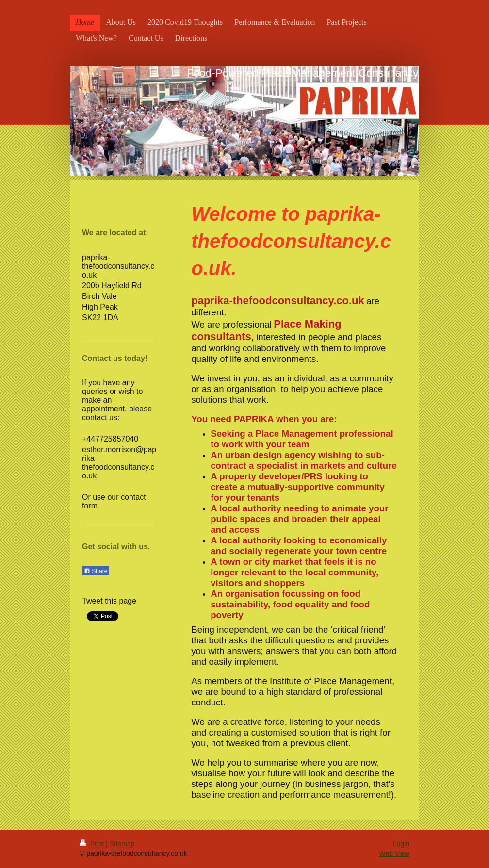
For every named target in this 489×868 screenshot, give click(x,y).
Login (401, 844)
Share (96, 571)
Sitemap (122, 844)
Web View (394, 853)
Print (93, 844)
